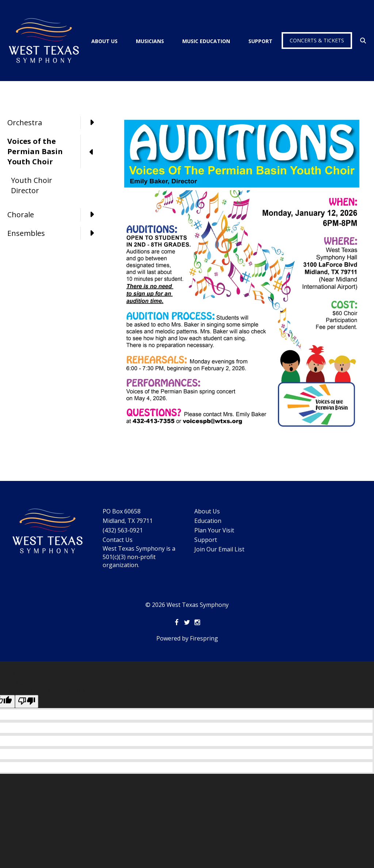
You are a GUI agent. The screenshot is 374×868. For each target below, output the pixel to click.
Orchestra (55, 123)
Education (208, 521)
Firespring (204, 638)
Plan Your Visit (214, 530)
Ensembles (55, 233)
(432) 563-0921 (123, 530)
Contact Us (118, 540)
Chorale (55, 215)
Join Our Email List (219, 549)
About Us (104, 41)
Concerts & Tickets (317, 40)
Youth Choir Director (32, 185)
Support (260, 41)
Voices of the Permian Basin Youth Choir (55, 152)
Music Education (206, 41)
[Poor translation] (27, 701)
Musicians (150, 41)
